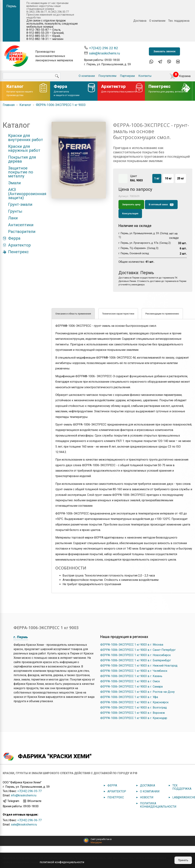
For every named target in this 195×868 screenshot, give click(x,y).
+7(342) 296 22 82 (101, 48)
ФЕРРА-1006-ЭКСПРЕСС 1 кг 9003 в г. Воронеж (133, 713)
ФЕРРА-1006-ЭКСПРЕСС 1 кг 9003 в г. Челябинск (134, 671)
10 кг (168, 178)
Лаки (13, 218)
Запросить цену (131, 204)
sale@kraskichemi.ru (102, 53)
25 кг (181, 178)
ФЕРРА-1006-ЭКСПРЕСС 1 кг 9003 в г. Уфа (129, 697)
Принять (183, 860)
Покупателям (107, 76)
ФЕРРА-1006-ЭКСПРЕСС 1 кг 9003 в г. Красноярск (134, 702)
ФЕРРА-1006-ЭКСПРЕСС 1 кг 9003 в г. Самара (131, 687)
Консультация (130, 213)
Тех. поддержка (179, 21)
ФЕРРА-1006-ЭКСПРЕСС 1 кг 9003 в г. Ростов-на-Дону (137, 692)
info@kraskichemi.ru (24, 795)
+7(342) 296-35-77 (29, 791)
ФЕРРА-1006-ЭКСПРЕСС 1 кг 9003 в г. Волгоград (133, 708)
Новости (147, 797)
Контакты (145, 76)
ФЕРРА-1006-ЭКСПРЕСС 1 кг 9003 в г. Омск (130, 681)
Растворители (22, 231)
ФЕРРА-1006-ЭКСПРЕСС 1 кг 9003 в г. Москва (132, 645)
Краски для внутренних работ (26, 138)
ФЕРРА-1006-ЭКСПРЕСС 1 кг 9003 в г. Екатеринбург (136, 660)
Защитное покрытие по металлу (21, 172)
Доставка (140, 21)
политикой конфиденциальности (62, 862)
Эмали (14, 183)
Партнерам (127, 76)
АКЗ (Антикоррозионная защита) (27, 194)
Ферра (14, 238)
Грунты (15, 211)
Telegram (11, 801)
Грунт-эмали (20, 204)
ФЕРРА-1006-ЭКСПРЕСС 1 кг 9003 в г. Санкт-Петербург (138, 650)
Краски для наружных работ (24, 148)
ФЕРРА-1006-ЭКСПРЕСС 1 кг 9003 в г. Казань (131, 676)
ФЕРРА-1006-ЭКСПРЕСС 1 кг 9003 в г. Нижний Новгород (139, 666)
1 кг (157, 178)
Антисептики (21, 225)
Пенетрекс (18, 252)
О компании (157, 21)
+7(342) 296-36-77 (29, 820)
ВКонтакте (32, 801)
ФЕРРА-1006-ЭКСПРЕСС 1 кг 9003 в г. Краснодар (134, 718)
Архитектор (19, 245)
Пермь (11, 6)
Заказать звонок (164, 51)
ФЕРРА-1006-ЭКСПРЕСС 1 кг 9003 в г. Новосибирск (135, 655)
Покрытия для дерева (22, 159)
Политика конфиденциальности (158, 805)
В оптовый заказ (161, 205)
